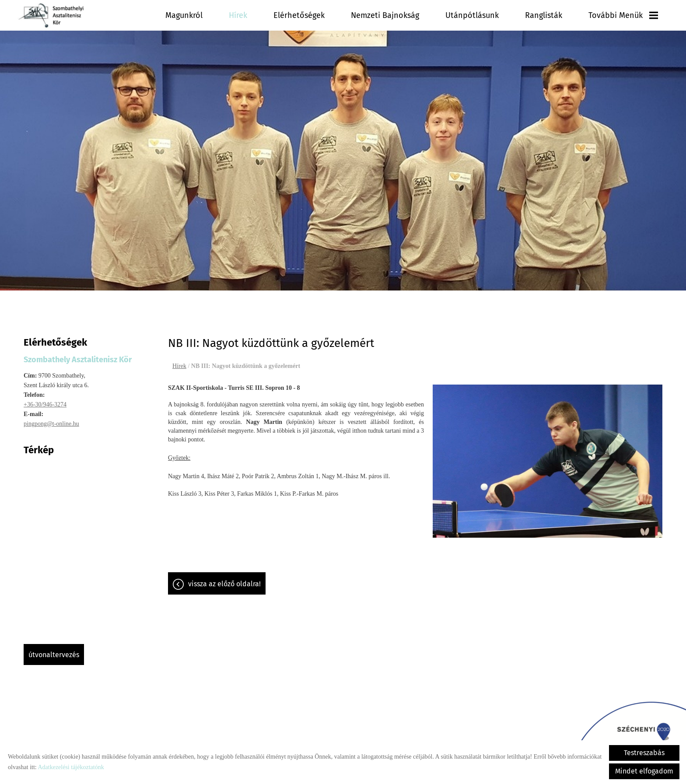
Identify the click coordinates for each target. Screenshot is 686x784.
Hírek (238, 15)
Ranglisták (544, 15)
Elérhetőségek (299, 15)
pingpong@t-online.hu (51, 419)
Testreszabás (644, 753)
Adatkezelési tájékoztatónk (71, 767)
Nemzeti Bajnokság (385, 15)
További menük (623, 15)
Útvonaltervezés (54, 650)
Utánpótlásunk (472, 15)
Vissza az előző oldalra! (224, 579)
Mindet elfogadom (644, 771)
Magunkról (184, 15)
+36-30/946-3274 (45, 400)
